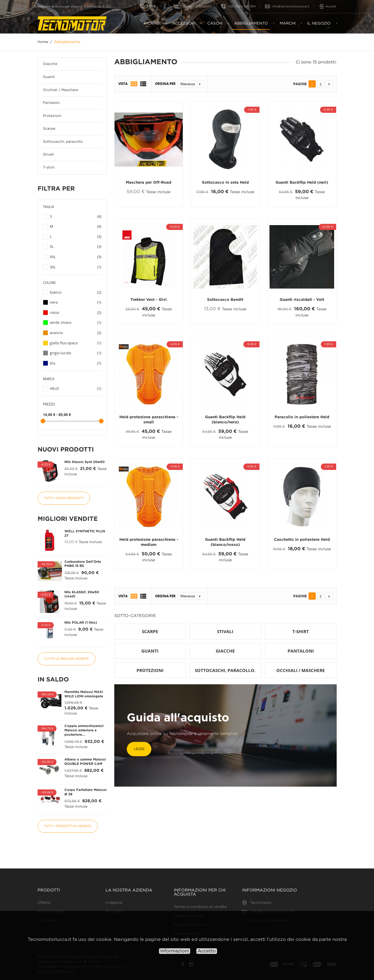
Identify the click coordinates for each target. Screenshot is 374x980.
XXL (76, 257)
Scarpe (49, 129)
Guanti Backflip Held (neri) (302, 183)
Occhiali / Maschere (61, 90)
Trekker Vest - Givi (149, 300)
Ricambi (152, 23)
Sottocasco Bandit (225, 300)
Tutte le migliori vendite (66, 659)
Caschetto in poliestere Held (302, 540)
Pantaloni (51, 103)
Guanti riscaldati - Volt (302, 300)
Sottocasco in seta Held (225, 183)
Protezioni (52, 116)
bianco (76, 292)
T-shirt (49, 168)
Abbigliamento (251, 26)
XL (76, 247)
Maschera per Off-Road (149, 183)
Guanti (49, 77)
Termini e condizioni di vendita (200, 907)
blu (76, 363)
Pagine (300, 84)
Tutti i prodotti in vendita (68, 826)
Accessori (184, 23)
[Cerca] (154, 6)
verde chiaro (76, 323)
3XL (76, 267)
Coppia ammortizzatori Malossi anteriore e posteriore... (84, 730)
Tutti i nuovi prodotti (64, 498)
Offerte (44, 903)
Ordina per (165, 84)
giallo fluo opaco (76, 343)
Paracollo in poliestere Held (302, 417)
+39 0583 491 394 (238, 7)
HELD (76, 389)
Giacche (50, 64)
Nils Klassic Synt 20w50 (84, 462)
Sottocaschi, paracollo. (63, 142)
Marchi (288, 23)
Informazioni (175, 951)
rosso (76, 313)
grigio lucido (76, 353)
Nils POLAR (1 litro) (81, 623)
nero (76, 302)
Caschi (215, 23)
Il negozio (319, 23)
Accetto (207, 951)
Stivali (48, 155)
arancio (76, 333)
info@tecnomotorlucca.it (287, 7)
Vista (123, 84)
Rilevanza (192, 84)
